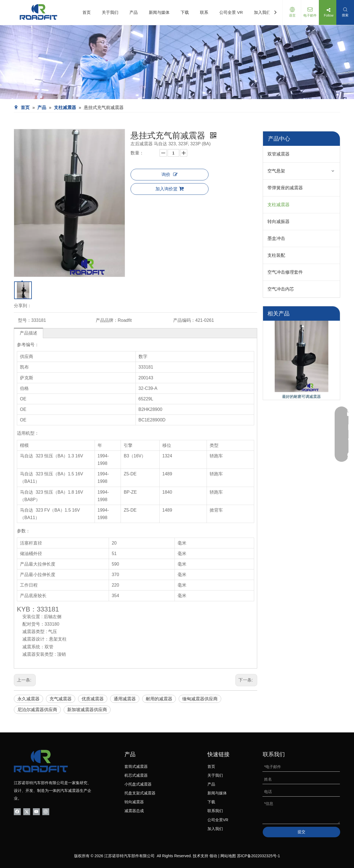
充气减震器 (61, 699)
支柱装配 (276, 255)
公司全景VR (218, 820)
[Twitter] (27, 811)
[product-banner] (177, 62)
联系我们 (215, 811)
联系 (204, 12)
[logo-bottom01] (41, 761)
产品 (134, 12)
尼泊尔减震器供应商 (37, 710)
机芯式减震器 (136, 775)
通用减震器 (125, 699)
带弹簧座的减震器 (285, 188)
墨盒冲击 (276, 238)
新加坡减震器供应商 (87, 710)
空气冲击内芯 (281, 289)
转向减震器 (134, 802)
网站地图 (228, 856)
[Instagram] (46, 811)
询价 (170, 174)
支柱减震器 (278, 205)
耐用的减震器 (159, 699)
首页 (87, 12)
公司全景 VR (231, 12)
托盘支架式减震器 (140, 793)
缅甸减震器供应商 (200, 699)
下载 (185, 12)
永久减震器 (28, 699)
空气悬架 (276, 171)
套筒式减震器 (136, 766)
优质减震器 (93, 699)
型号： (25, 320)
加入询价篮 (170, 189)
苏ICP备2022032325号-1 (259, 856)
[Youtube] (36, 811)
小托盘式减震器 (138, 784)
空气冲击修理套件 (285, 272)
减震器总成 (134, 811)
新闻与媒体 (159, 12)
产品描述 (28, 333)
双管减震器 (278, 154)
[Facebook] (17, 811)
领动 (213, 856)
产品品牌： (107, 320)
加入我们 (262, 12)
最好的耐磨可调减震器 (301, 397)
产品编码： (184, 320)
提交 (301, 832)
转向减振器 (278, 221)
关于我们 (110, 12)
